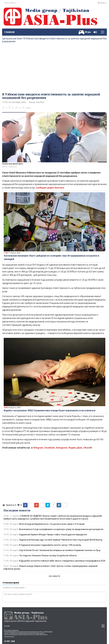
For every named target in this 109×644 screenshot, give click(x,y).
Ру (5, 3)
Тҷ (9, 3)
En (13, 3)
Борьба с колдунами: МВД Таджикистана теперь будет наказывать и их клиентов (49, 410)
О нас (7, 626)
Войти (102, 3)
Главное (9, 32)
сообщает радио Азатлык (50, 188)
